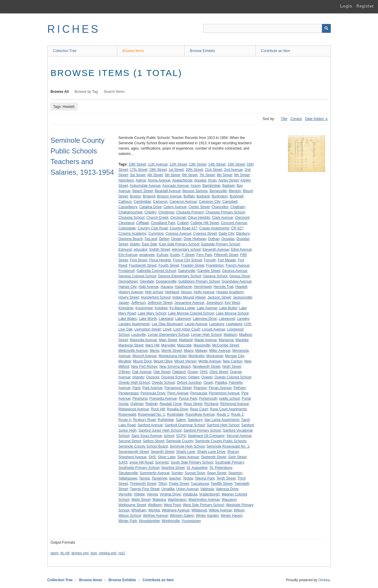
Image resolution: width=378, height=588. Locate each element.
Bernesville (218, 191)
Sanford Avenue (150, 425)
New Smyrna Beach (175, 367)
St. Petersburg (221, 468)
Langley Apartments (134, 324)
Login (346, 6)
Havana (167, 287)
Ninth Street (232, 367)
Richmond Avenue (234, 404)
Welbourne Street (132, 505)
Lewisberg (234, 324)
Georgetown (128, 281)
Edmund (125, 250)
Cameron (160, 202)
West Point (172, 505)
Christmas (166, 212)
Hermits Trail (223, 287)
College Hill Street (205, 223)
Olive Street (219, 372)
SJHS (123, 462)
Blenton (235, 191)
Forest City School (188, 260)
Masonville (202, 345)
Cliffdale (142, 223)
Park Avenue (152, 388)
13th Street (197, 164)
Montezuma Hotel (172, 356)
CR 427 (237, 228)
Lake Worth (148, 319)
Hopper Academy (230, 292)
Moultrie (125, 361)
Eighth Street (160, 250)
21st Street (214, 170)
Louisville (138, 335)
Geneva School (215, 276)
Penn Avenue (178, 393)
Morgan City (235, 356)
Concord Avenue (234, 223)
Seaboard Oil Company (206, 436)
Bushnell (237, 196)
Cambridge (142, 202)
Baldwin (229, 186)
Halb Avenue (149, 287)
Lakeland (166, 319)
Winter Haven (232, 516)
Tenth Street (226, 478)
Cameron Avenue (183, 202)
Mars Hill (152, 345)
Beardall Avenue (168, 191)
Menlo (155, 351)
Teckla (188, 478)
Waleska (159, 500)
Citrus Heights (199, 218)
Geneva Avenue (235, 271)
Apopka (200, 180)
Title (284, 119)
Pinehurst (140, 399)
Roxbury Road (144, 420)
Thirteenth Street (143, 484)
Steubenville (128, 473)
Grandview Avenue (237, 281)
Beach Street (142, 191)
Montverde (215, 356)
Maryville (168, 345)
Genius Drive (240, 276)
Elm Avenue (128, 255)
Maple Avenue (206, 340)
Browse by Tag (86, 92)
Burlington (220, 196)
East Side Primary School (179, 244)
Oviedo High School (134, 383)
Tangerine (159, 478)
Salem (181, 420)
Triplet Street (179, 484)
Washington (177, 500)
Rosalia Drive (177, 409)
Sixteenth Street (213, 457)
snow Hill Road (141, 462)
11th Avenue (158, 164)
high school (154, 292)
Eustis (175, 255)
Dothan (214, 239)
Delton (164, 239)
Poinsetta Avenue (163, 399)
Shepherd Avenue (132, 457)
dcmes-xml (80, 553)
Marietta (242, 340)
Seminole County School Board (143, 446)
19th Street (158, 170)
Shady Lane (185, 452)
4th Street (155, 175)
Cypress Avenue (178, 234)
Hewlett (241, 287)
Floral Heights (160, 260)
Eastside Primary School (220, 244)
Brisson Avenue (169, 196)
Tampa (144, 478)
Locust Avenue (214, 329)
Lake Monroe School (232, 313)
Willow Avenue (220, 510)
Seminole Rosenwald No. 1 (228, 446)
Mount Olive (163, 361)
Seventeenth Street (134, 452)
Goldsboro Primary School (199, 281)
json (94, 553)
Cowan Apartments (214, 228)
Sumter (177, 473)
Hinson (186, 292)
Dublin (135, 244)
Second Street (130, 441)
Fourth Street (169, 265)
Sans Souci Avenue (146, 436)
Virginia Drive (170, 494)
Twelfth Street (221, 484)
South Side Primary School (192, 462)
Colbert (183, 223)
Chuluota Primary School (225, 212)
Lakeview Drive (205, 319)
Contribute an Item (276, 51)
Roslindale (175, 414)
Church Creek (157, 218)
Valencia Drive (227, 489)
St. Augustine (197, 468)
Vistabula (190, 494)
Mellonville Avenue (133, 351)
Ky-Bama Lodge (182, 308)
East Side (149, 244)
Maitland (186, 340)
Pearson (200, 388)
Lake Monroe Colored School (191, 313)
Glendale (147, 281)
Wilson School (130, 516)
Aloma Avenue (159, 180)
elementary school (186, 250)
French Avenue (238, 265)
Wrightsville (171, 521)
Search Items (114, 92)
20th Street (194, 170)
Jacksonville (242, 297)
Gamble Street (209, 271)
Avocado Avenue (176, 186)
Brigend (149, 196)
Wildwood (199, 510)
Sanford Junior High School (160, 430)
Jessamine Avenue (189, 303)
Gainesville (186, 271)
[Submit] (326, 28)
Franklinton (215, 265)
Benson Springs (195, 191)
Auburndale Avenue (145, 186)
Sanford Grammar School (185, 425)
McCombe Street (225, 345)
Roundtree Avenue (200, 414)
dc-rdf (65, 553)
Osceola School (174, 377)
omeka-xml (108, 553)
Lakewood (227, 319)
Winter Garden (207, 516)
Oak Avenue (142, 372)
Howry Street (129, 297)
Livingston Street (148, 329)
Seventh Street (162, 452)
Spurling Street (173, 468)
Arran (212, 180)
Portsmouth (208, 399)
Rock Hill (158, 409)
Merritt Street (171, 351)
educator (140, 250)
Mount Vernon (185, 361)
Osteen (194, 377)
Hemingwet (203, 287)
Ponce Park (188, 399)
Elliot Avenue (241, 250)
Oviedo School (163, 383)
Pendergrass (128, 393)
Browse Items (133, 51)
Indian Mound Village (189, 297)
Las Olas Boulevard (167, 324)
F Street (188, 255)
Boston (135, 196)
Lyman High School (206, 335)
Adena (141, 180)
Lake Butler (228, 308)
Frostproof (127, 271)
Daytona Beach (131, 239)
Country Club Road (153, 228)
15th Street (236, 164)
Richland (211, 404)
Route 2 (237, 414)
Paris (136, 388)
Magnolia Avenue (144, 340)
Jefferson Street (160, 303)
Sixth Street (237, 457)
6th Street (190, 175)
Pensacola (198, 393)
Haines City (127, 287)
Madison (230, 335)
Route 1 (223, 414)
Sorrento (162, 462)
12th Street (178, 164)
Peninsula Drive (153, 393)
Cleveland (126, 223)
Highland (172, 292)
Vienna (152, 494)
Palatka (221, 383)
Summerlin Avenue (155, 473)
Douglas (228, 239)
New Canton (232, 361)
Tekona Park (205, 478)
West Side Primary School (203, 505)
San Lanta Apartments (222, 420)
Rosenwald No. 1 (151, 414)
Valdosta (207, 489)
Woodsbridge (149, 521)
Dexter (176, 239)
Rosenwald (127, 414)
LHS (247, 324)
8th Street (224, 175)
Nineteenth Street (206, 367)
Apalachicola (182, 180)
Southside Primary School (139, 468)
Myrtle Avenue (210, 361)
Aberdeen (126, 180)
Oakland (179, 372)
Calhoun (125, 202)
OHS (204, 372)
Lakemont (183, 319)
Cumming (156, 234)
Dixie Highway (195, 239)
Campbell (230, 202)
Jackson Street (219, 297)
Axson (195, 186)
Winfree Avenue (155, 516)
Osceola (153, 377)
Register (365, 6)
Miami (188, 351)
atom (54, 553)
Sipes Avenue (188, 457)
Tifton (162, 484)
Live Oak (125, 329)
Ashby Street (228, 180)
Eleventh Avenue (216, 250)
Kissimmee (144, 308)
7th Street (207, 175)
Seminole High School (187, 446)
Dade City (226, 234)
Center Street (199, 207)
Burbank (203, 196)
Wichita (154, 510)
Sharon (233, 452)
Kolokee (161, 308)
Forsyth (210, 260)
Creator (296, 119)
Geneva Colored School (137, 276)
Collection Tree (65, 51)
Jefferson (138, 303)
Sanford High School (223, 425)
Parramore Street (178, 388)
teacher (175, 478)
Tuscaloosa (200, 484)
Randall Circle (171, 404)
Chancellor (220, 207)
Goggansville (166, 281)
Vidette (139, 494)
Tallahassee (128, 478)
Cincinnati (178, 218)
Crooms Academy (132, 234)
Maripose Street (131, 345)
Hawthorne (183, 287)
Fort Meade (227, 260)
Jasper (124, 303)
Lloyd (167, 329)
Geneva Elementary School (180, 276)
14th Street (217, 164)
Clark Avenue (223, 218)
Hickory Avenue (131, 292)
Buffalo (189, 196)
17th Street (139, 170)
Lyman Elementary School (168, 335)
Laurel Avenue (196, 324)
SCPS (181, 436)
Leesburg (216, 324)
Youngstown (191, 521)
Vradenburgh (209, 494)
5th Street (172, 175)
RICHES (74, 29)
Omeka (324, 580)
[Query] (267, 28)
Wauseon (229, 500)
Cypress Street (205, 234)
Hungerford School (156, 297)
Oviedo (207, 377)
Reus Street (193, 404)
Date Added (315, 119)
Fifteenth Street (226, 255)
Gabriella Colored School (156, 271)
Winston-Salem (182, 516)
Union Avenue (187, 489)
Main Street (168, 340)
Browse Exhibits (202, 51)
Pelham (240, 388)
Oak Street (162, 372)
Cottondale (127, 228)
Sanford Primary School (202, 430)
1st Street (176, 170)
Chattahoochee (130, 212)
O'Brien (124, 372)
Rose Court (199, 409)
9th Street (242, 175)
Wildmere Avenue (176, 510)
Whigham (139, 510)
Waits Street (141, 500)
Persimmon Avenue (224, 393)
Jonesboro (214, 303)
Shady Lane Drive (211, 452)
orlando (138, 377)
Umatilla (168, 489)
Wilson (239, 510)
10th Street (137, 164)
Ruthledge (166, 420)
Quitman (137, 404)
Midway (201, 351)
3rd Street (138, 175)
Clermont (242, 218)
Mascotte (184, 345)
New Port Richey (144, 367)
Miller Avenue (220, 351)
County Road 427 (183, 228)
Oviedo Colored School (233, 377)
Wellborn (155, 505)
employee (147, 255)
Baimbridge (211, 186)
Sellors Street (154, 441)
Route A (125, 420)
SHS (152, 457)
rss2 (122, 553)
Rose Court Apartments (228, 409)
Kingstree (126, 308)
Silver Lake (166, 457)
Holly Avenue (204, 292)
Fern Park (204, 255)
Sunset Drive (195, 473)
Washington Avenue (204, 500)
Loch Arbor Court (186, 329)
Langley (243, 319)
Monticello (196, 356)
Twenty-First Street (145, 489)
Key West (232, 303)
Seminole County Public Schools (221, 441)
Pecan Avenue (220, 388)
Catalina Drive (150, 207)
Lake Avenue (207, 308)
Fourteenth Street (142, 265)
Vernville (125, 494)
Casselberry (128, 207)
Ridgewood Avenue (134, 409)
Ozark (208, 383)
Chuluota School (131, 218)
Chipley (150, 212)
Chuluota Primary (190, 212)
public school (229, 399)
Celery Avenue (175, 207)
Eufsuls (162, 255)
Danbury (243, 234)
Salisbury (195, 420)
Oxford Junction (189, 383)
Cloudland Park (163, 223)
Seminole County (179, 441)
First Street (139, 260)
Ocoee (193, 372)
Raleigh (152, 404)
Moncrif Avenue (145, 356)
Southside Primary (229, 462)
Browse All (60, 92)
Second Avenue (239, 436)
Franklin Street (193, 265)
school (169, 436)
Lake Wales (128, 319)
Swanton (235, 473)
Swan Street (217, 473)
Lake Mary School (152, 313)
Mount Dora (142, 361)
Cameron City (210, 202)
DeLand (151, 239)
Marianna (226, 340)
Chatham (238, 207)
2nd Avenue (233, 170)
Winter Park (128, 521)
